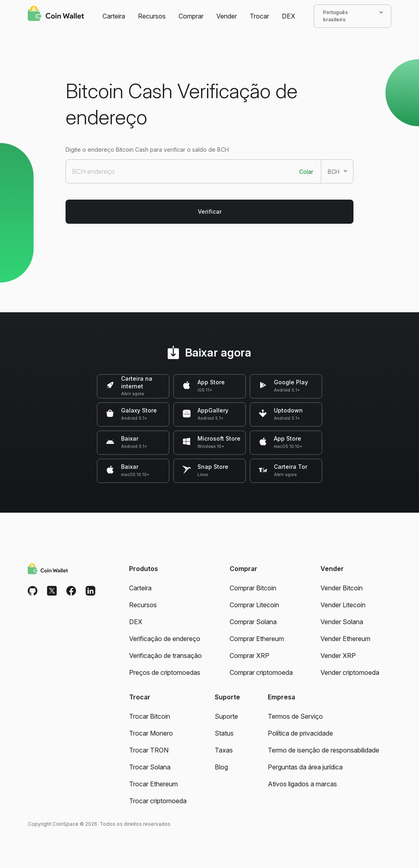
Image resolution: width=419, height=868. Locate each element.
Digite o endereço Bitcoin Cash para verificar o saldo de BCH (147, 149)
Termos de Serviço (295, 716)
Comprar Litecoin (254, 605)
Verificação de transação (165, 656)
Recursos (152, 16)
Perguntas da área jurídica (305, 767)
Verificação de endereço (165, 639)
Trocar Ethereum (153, 784)
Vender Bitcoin (342, 588)
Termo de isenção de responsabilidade (323, 750)
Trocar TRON (149, 750)
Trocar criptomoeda (158, 801)
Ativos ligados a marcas (302, 784)
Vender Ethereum (345, 639)
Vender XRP (338, 656)
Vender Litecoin (343, 605)
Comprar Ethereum (257, 639)
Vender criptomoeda (350, 672)
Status (224, 733)
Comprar (191, 16)
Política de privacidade (300, 733)
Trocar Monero (151, 733)
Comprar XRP (250, 656)
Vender (227, 16)
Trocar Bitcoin (150, 716)
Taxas (224, 750)
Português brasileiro (352, 16)
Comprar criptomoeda (261, 672)
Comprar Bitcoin (253, 588)
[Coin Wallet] (56, 14)
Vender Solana (342, 622)
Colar (306, 172)
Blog (221, 767)
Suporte (226, 716)
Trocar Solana (150, 767)
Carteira (114, 16)
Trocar (259, 16)
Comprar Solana (253, 622)
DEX (289, 16)
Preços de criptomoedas (165, 672)
